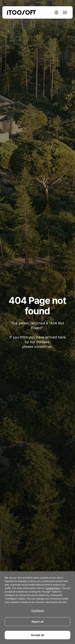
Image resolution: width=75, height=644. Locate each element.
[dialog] (37, 608)
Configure (38, 610)
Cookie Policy (53, 588)
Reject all (38, 622)
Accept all (38, 635)
